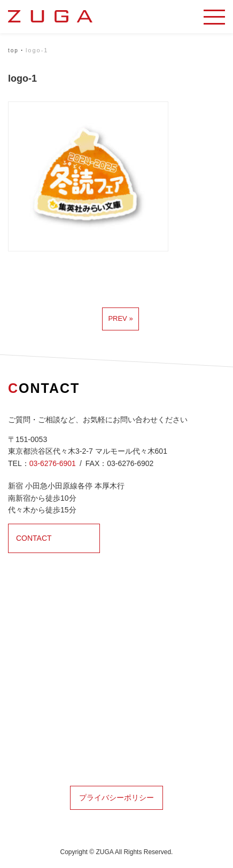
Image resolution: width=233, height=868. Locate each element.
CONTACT (34, 538)
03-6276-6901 (53, 463)
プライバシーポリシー (116, 798)
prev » (120, 318)
